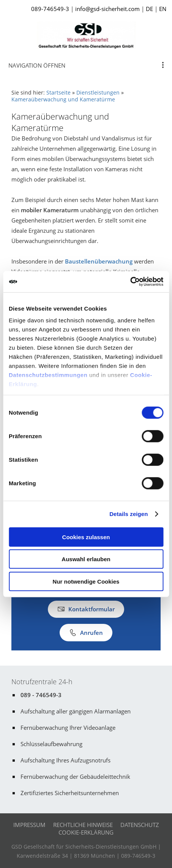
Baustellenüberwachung (99, 261)
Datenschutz (140, 825)
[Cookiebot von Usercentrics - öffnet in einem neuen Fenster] (130, 282)
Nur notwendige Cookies (86, 581)
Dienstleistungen (98, 93)
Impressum (29, 825)
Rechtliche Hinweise (83, 825)
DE (149, 9)
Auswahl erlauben (86, 559)
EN (163, 9)
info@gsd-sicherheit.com (107, 9)
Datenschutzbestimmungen (48, 375)
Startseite (58, 93)
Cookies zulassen (86, 537)
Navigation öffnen (37, 65)
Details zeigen (129, 514)
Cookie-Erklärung (86, 832)
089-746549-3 (50, 9)
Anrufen (86, 633)
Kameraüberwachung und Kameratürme (63, 99)
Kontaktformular (86, 609)
